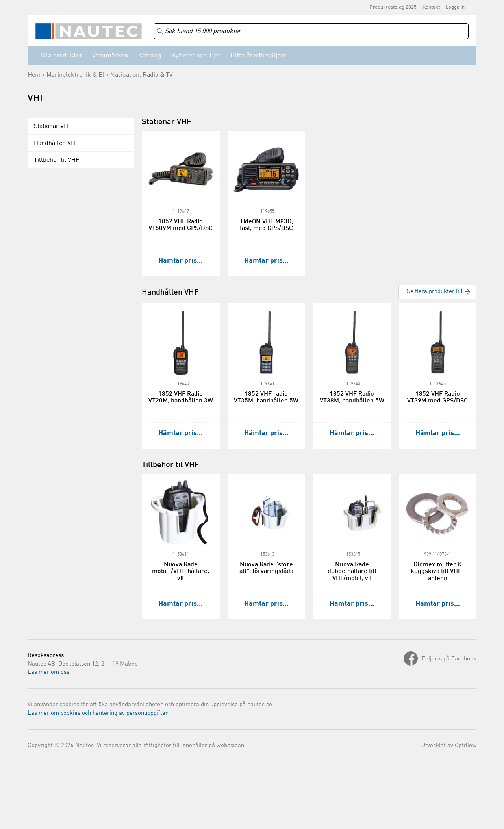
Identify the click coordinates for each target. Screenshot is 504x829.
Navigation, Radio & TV (142, 75)
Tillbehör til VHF (57, 160)
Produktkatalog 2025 (393, 7)
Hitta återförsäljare (258, 56)
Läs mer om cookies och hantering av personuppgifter (98, 713)
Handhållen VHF (56, 143)
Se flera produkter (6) (435, 292)
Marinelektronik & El (75, 75)
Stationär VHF (53, 126)
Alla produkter (61, 56)
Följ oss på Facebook (449, 659)
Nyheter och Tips (196, 56)
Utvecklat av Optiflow (449, 746)
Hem (34, 75)
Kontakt (431, 7)
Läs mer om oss (48, 672)
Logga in (455, 7)
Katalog (150, 56)
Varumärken (110, 56)
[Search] (311, 31)
